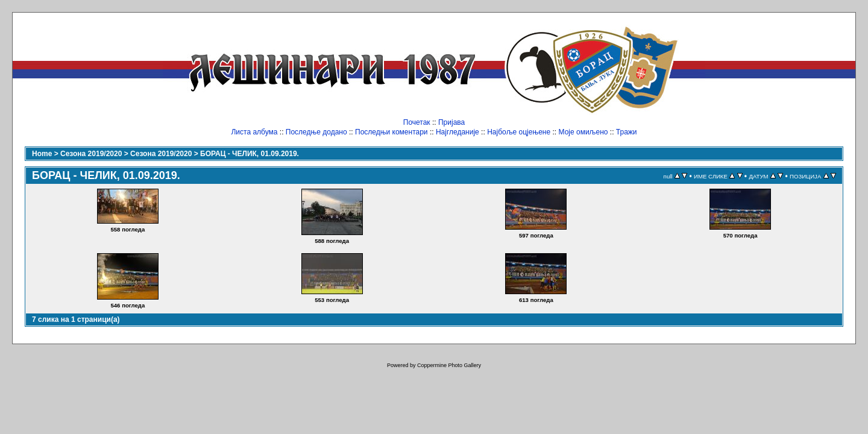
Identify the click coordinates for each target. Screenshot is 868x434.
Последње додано (316, 132)
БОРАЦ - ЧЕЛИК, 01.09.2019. (250, 154)
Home (42, 154)
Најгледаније (458, 132)
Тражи (627, 132)
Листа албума (254, 132)
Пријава (451, 122)
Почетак (417, 122)
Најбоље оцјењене (519, 132)
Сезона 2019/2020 (91, 154)
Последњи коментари (392, 132)
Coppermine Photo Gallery (449, 365)
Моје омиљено (583, 132)
